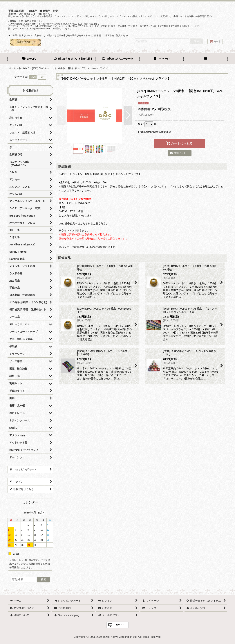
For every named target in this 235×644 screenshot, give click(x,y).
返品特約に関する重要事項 (154, 132)
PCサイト (120, 625)
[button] (206, 59)
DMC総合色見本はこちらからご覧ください (84, 224)
